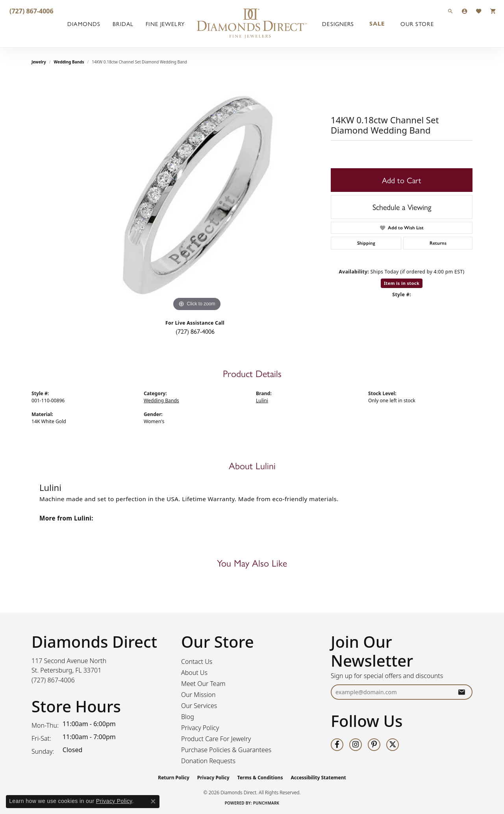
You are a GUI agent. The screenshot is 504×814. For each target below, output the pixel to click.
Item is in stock (402, 283)
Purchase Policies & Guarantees (226, 750)
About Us (194, 673)
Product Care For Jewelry (216, 739)
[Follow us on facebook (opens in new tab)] (337, 745)
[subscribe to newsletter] (461, 692)
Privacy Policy (200, 728)
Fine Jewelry (165, 24)
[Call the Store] (53, 680)
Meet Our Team (203, 684)
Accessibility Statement (318, 778)
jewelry (39, 62)
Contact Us (197, 662)
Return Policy (174, 778)
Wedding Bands (69, 62)
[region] (197, 195)
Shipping (366, 243)
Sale (377, 24)
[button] (450, 11)
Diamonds (84, 24)
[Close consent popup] (153, 801)
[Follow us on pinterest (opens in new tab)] (374, 745)
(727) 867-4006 (195, 331)
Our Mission (198, 695)
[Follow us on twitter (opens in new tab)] (393, 745)
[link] (31, 11)
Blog (188, 717)
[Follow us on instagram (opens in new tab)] (356, 745)
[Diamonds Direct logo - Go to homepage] (252, 24)
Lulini (262, 400)
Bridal (123, 24)
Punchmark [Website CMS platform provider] (266, 803)
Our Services (199, 706)
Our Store (417, 24)
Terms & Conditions (260, 778)
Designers (338, 24)
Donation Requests (208, 761)
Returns (438, 243)
